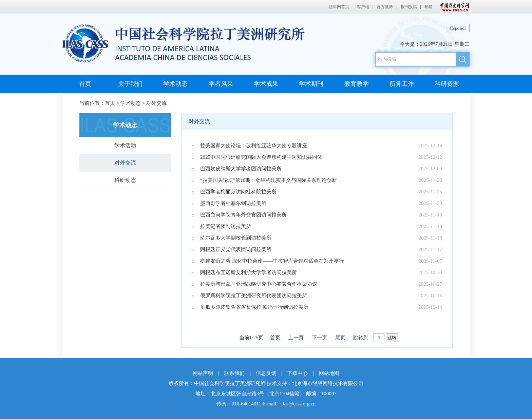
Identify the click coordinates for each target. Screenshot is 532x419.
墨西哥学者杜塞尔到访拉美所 (233, 203)
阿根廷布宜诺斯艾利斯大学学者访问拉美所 (249, 272)
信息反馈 (266, 373)
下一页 (319, 338)
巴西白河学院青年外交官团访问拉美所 (243, 215)
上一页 (296, 338)
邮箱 (429, 7)
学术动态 (175, 84)
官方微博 (385, 7)
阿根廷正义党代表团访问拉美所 (236, 249)
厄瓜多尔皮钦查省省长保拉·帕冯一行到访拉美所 (254, 307)
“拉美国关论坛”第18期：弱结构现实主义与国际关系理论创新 (269, 180)
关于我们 (130, 84)
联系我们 (234, 373)
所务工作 (402, 84)
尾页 (340, 338)
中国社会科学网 (453, 7)
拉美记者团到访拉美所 (226, 226)
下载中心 (298, 373)
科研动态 (125, 180)
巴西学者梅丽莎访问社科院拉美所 (238, 192)
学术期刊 (311, 84)
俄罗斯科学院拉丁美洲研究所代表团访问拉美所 (254, 296)
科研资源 (447, 84)
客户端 (363, 7)
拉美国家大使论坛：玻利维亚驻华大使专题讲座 (254, 146)
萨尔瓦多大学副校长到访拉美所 (236, 238)
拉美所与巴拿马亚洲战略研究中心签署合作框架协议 (259, 284)
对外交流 (156, 103)
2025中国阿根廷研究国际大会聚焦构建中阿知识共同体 (261, 157)
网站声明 (203, 373)
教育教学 (357, 84)
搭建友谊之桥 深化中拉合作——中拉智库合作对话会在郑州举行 (272, 261)
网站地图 (329, 373)
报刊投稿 (409, 7)
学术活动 (125, 145)
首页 (85, 84)
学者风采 (221, 84)
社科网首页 (339, 7)
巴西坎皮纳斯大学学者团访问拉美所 (241, 169)
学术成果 (266, 84)
